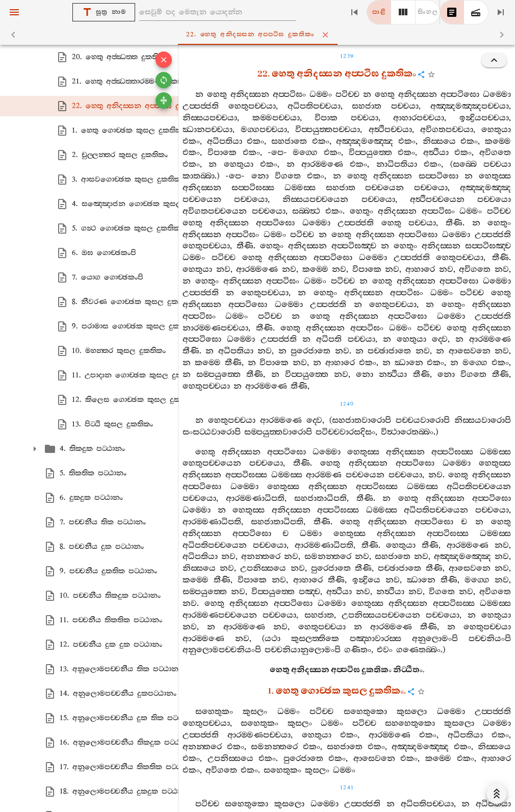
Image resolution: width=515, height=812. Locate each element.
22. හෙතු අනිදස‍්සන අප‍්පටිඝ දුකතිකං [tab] (260, 35)
